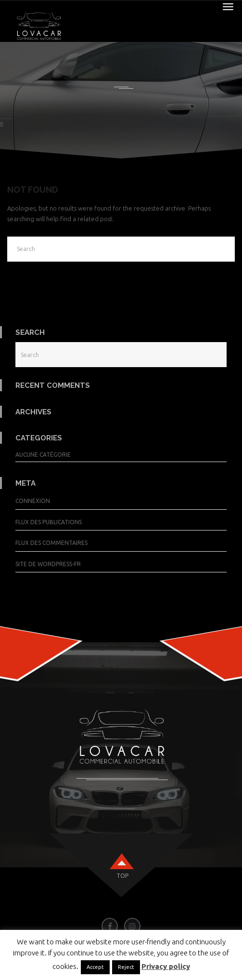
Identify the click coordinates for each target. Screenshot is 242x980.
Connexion (33, 501)
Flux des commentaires (51, 543)
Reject (126, 967)
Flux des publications (49, 522)
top (122, 876)
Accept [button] (95, 967)
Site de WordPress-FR (48, 564)
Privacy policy (166, 966)
